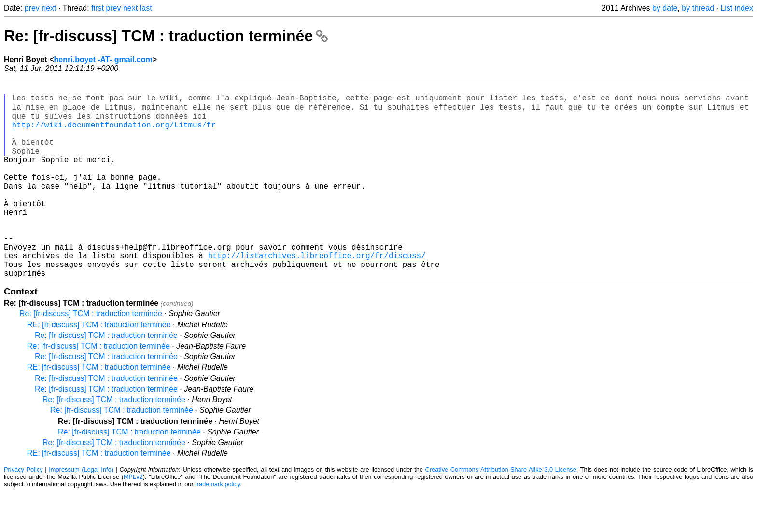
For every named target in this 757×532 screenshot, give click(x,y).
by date (665, 8)
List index (737, 8)
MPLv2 (133, 517)
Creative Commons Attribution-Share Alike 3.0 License (501, 510)
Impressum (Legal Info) (81, 510)
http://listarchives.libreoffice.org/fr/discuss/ (316, 292)
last (146, 8)
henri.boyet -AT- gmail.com (103, 60)
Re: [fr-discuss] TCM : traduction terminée (166, 36)
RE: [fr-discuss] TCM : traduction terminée (99, 365)
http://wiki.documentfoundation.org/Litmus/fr (114, 133)
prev (32, 8)
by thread (698, 8)
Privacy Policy (23, 510)
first (98, 8)
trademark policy (217, 525)
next (49, 8)
